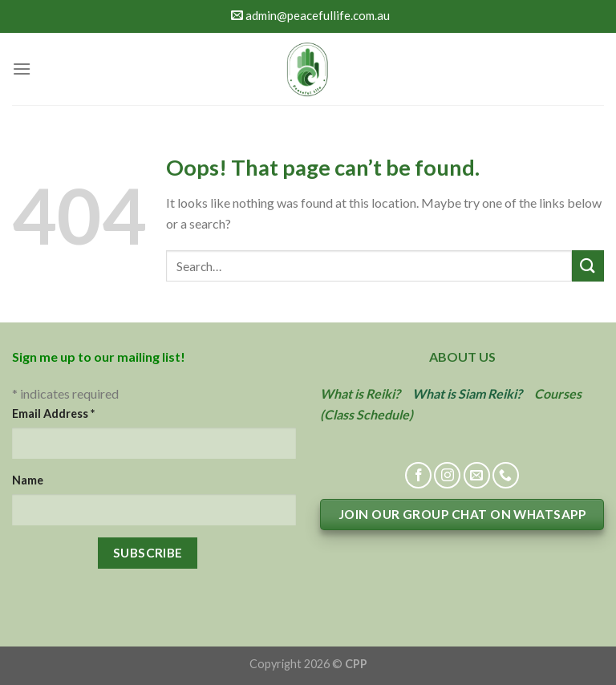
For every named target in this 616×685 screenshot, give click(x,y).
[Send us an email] (477, 475)
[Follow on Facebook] (418, 475)
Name (28, 480)
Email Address (53, 413)
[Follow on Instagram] (447, 475)
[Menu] (22, 69)
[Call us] (506, 475)
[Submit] (588, 266)
